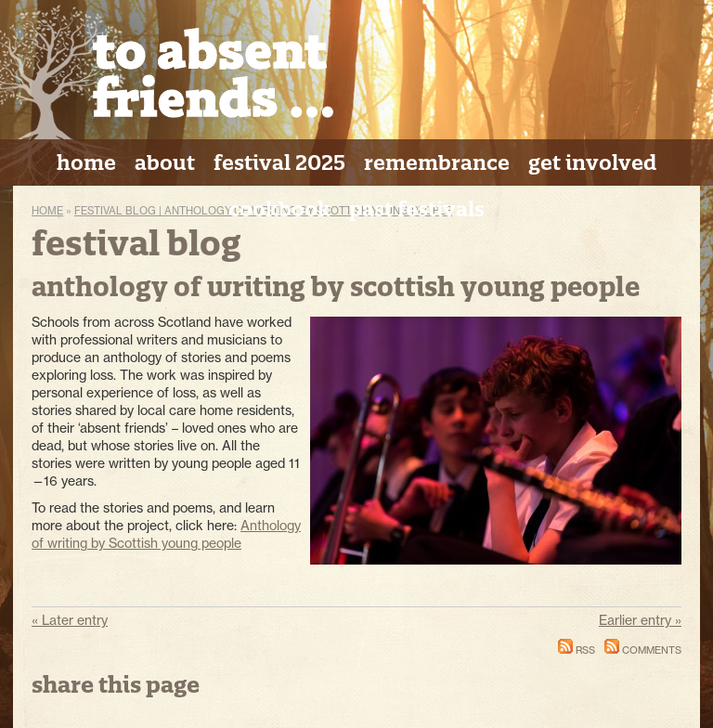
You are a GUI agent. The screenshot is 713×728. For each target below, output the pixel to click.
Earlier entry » (640, 620)
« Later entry (70, 620)
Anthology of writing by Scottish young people (166, 534)
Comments (643, 650)
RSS (577, 650)
